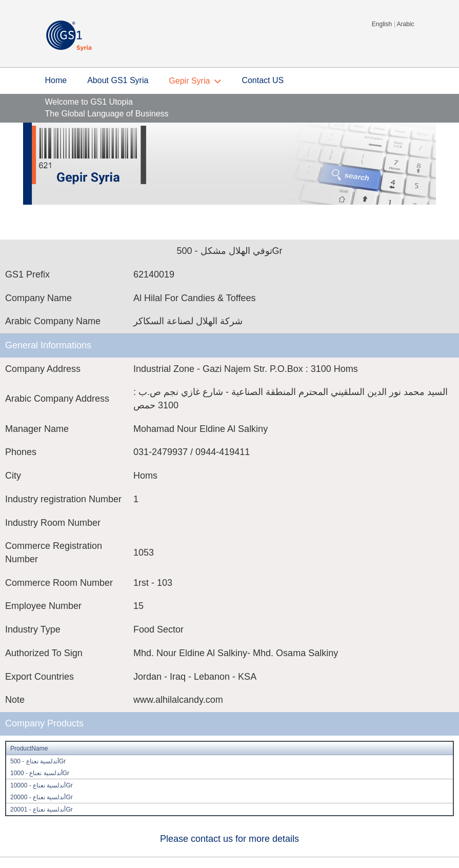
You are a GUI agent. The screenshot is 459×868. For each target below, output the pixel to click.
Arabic (405, 24)
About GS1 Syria (118, 80)
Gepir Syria (189, 81)
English (382, 24)
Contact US (263, 80)
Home (56, 80)
